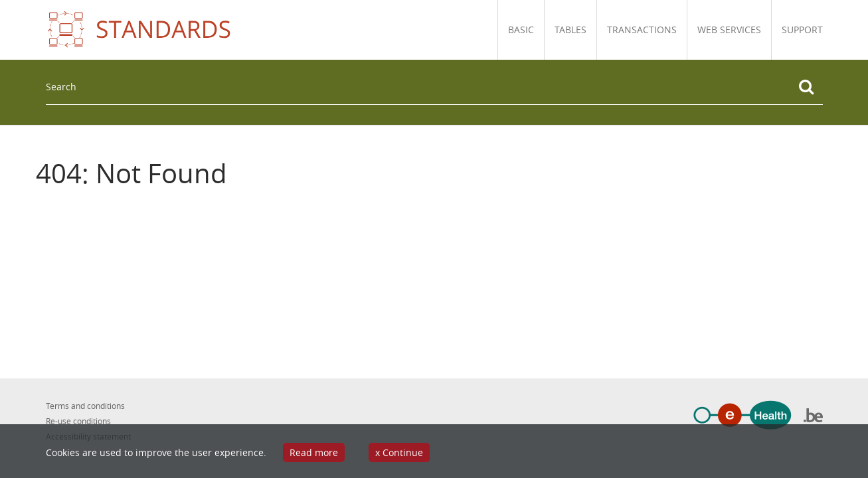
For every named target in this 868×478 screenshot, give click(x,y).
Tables (570, 30)
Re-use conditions (78, 421)
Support (802, 30)
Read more (314, 452)
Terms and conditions (85, 406)
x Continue (399, 452)
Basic (521, 30)
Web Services (729, 30)
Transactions (642, 30)
